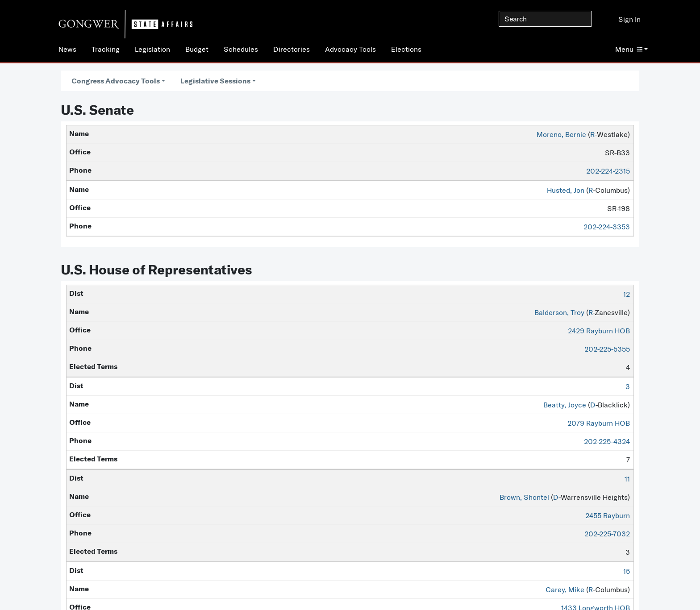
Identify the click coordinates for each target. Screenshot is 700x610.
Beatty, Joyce (565, 405)
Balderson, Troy (559, 312)
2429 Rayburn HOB (599, 331)
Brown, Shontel (524, 497)
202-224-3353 (607, 227)
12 (627, 294)
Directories (292, 49)
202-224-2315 (608, 171)
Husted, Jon (566, 190)
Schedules (241, 49)
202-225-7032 (607, 534)
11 (627, 479)
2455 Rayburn (608, 515)
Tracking (106, 49)
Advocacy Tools (350, 49)
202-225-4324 (607, 441)
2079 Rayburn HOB (599, 423)
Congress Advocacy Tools (116, 81)
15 (627, 571)
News (67, 49)
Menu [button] (629, 49)
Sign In (629, 19)
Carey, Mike (565, 589)
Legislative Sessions (215, 81)
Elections (406, 49)
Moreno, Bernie (561, 134)
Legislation (152, 49)
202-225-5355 (607, 349)
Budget (197, 49)
